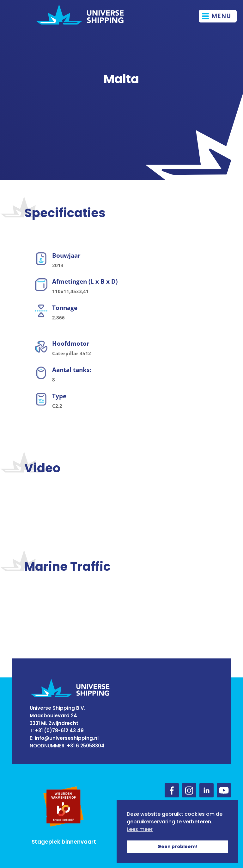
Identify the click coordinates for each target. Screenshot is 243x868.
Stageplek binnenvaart (64, 842)
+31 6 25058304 (86, 746)
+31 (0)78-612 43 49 (59, 730)
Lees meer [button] (140, 829)
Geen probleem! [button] (177, 846)
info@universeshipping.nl (67, 738)
